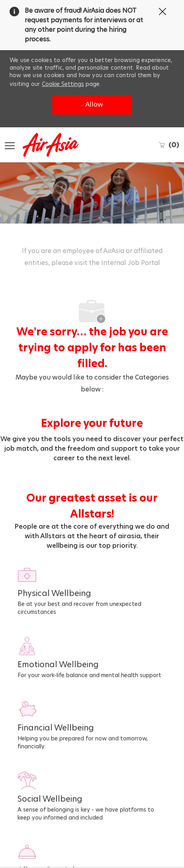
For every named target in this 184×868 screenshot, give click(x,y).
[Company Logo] (45, 145)
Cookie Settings (63, 84)
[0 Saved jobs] (169, 145)
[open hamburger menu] (10, 145)
